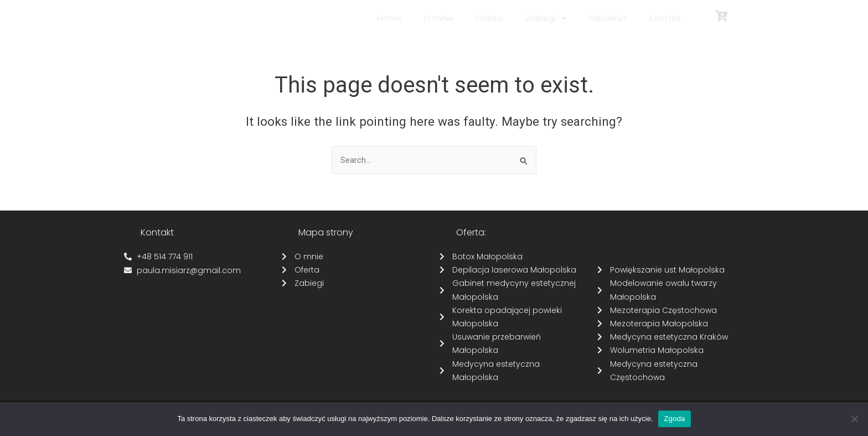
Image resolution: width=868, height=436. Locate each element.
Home (389, 18)
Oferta (489, 18)
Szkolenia (608, 18)
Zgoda (674, 419)
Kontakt (665, 18)
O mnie (439, 18)
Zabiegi (546, 19)
